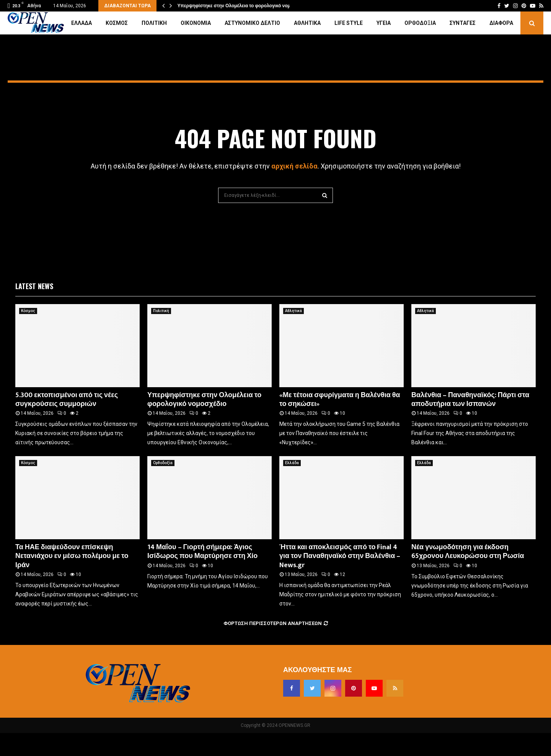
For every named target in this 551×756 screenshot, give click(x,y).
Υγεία (384, 23)
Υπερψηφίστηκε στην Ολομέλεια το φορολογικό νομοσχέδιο (243, 6)
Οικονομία (196, 23)
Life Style (349, 23)
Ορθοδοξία (420, 23)
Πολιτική (154, 23)
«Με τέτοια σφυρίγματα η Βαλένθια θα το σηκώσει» (340, 400)
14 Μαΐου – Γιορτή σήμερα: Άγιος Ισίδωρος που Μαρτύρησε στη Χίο (202, 552)
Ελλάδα (82, 23)
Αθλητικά (307, 23)
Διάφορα (501, 23)
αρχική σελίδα (294, 166)
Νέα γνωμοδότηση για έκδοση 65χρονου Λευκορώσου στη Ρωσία (468, 552)
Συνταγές (463, 23)
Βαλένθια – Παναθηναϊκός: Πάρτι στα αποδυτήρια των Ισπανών (470, 400)
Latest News (34, 286)
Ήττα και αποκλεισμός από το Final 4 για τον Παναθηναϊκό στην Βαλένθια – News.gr (340, 556)
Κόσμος (117, 23)
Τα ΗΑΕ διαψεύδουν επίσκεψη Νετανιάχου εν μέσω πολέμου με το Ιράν (72, 556)
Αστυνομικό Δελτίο (252, 23)
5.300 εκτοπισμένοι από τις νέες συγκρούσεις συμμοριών (67, 400)
